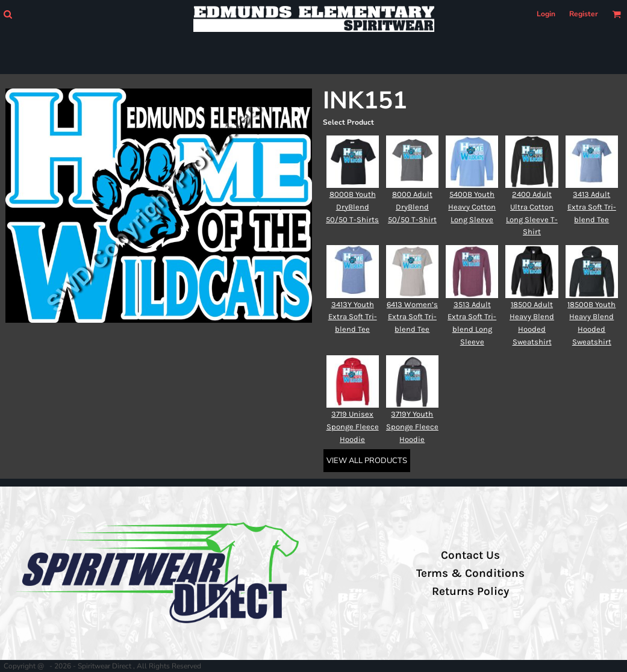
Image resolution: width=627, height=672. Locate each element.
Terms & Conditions (470, 573)
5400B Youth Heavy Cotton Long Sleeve (472, 207)
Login (546, 14)
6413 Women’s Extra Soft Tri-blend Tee (412, 317)
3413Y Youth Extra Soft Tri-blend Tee (353, 317)
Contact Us (470, 555)
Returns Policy (470, 591)
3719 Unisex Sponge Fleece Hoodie (353, 427)
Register (584, 14)
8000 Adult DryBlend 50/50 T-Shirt (412, 207)
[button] (8, 14)
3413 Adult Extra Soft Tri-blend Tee (592, 207)
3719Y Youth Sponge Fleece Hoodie (412, 427)
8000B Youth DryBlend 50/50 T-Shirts (352, 207)
